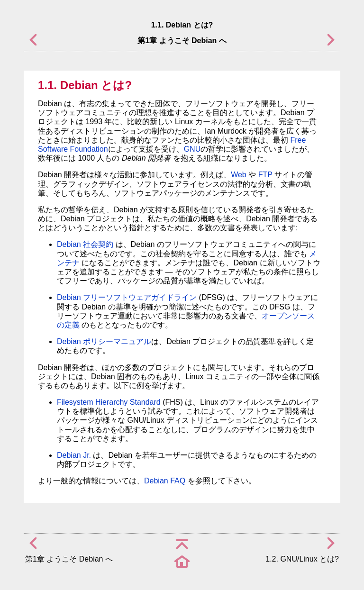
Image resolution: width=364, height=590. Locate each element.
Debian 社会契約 (85, 244)
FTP (265, 175)
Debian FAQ (165, 481)
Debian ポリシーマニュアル (104, 341)
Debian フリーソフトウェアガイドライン (127, 297)
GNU (192, 149)
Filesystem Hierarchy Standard (109, 402)
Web (239, 175)
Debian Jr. (74, 455)
